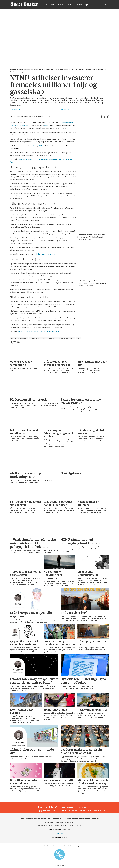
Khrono (46, 125)
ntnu (78, 338)
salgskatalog (71, 811)
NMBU (40, 146)
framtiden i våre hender (37, 338)
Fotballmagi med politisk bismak (45, 254)
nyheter (14, 338)
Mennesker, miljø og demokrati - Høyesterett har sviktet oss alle (39, 331)
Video (52, 5)
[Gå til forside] (24, 4)
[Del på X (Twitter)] (104, 116)
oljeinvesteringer (62, 338)
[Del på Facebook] (102, 116)
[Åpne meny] (105, 5)
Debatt (60, 5)
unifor (72, 338)
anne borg (50, 338)
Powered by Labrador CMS (59, 865)
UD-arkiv (79, 5)
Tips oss (69, 5)
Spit (87, 5)
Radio (45, 5)
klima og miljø (23, 338)
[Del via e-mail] (107, 116)
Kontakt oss (60, 834)
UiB (35, 146)
